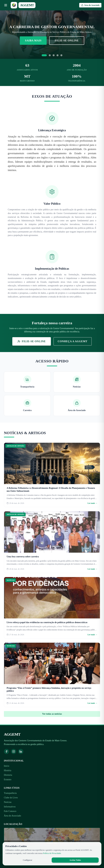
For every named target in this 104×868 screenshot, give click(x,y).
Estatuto (8, 780)
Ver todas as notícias (52, 714)
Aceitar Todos (75, 860)
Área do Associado (12, 816)
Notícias (8, 802)
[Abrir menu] (6, 5)
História (8, 770)
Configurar (28, 860)
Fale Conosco (10, 811)
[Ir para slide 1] (44, 55)
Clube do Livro (11, 798)
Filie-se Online (67, 40)
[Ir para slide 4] (58, 55)
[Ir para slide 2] (50, 55)
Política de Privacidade (52, 853)
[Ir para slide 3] (54, 55)
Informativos (10, 807)
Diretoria (8, 775)
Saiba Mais (33, 40)
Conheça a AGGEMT (73, 341)
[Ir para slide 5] (61, 55)
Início (7, 766)
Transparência (10, 793)
